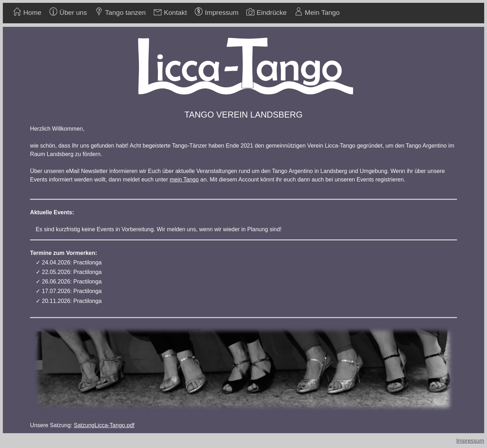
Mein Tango (322, 13)
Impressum (222, 13)
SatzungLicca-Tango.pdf (104, 425)
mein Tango (184, 180)
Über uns (73, 13)
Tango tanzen (125, 13)
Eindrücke (272, 13)
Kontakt (175, 13)
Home (32, 13)
